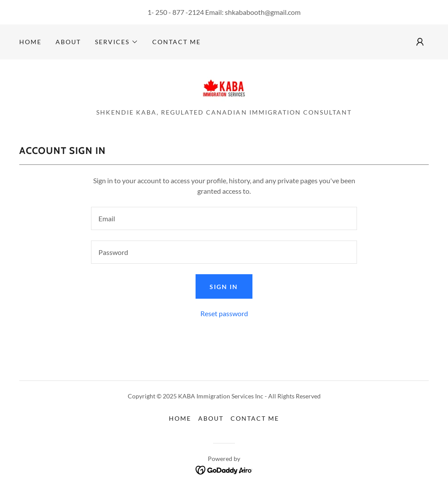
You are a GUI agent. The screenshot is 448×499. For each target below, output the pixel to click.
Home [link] (30, 42)
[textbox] (224, 218)
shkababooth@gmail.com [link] (263, 12)
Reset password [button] (224, 313)
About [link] (68, 42)
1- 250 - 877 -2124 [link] (176, 12)
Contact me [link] (177, 42)
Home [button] (180, 418)
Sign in (224, 287)
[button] (117, 42)
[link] (224, 86)
